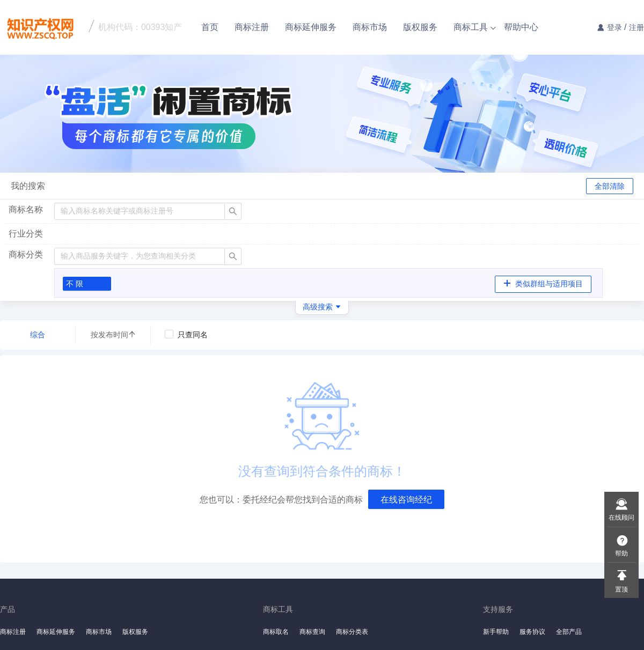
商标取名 (276, 632)
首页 (210, 27)
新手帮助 (496, 632)
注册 (636, 27)
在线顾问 (621, 518)
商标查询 (312, 632)
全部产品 (569, 632)
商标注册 (252, 27)
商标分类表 (352, 632)
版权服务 (420, 27)
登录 (614, 27)
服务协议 (532, 632)
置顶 (621, 589)
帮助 (621, 553)
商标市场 (370, 27)
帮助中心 (521, 27)
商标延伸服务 (311, 27)
